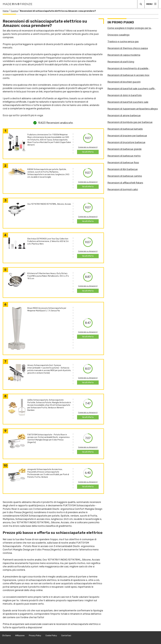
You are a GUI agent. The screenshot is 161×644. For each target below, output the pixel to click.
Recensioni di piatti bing (121, 62)
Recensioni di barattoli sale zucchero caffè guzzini (131, 89)
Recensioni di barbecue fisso (123, 163)
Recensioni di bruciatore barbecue (126, 142)
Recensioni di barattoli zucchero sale (128, 102)
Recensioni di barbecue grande (124, 149)
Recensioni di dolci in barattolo (125, 95)
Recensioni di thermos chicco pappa (128, 48)
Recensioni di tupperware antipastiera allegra (133, 109)
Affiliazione (20, 636)
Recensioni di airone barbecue (124, 116)
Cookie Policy (51, 636)
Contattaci (66, 636)
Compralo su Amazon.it (88, 147)
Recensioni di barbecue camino (125, 176)
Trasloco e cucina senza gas (123, 42)
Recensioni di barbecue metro (124, 156)
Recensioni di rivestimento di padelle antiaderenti (128, 68)
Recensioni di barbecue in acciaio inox (128, 75)
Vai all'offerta (88, 152)
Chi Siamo (6, 636)
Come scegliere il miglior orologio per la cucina (129, 28)
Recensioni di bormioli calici (123, 189)
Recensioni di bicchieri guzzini (124, 82)
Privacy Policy (35, 636)
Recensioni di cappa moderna (124, 55)
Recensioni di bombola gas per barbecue (130, 122)
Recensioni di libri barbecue (123, 169)
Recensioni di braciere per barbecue (127, 136)
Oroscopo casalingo (118, 35)
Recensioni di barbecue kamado (125, 129)
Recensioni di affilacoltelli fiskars (125, 183)
